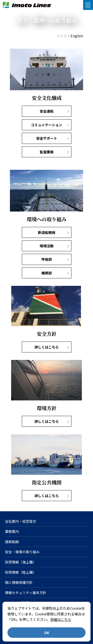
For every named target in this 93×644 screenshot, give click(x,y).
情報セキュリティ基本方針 (26, 593)
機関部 (47, 273)
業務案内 (12, 531)
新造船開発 (47, 232)
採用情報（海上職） (21, 562)
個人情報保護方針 (19, 582)
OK (47, 633)
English (77, 36)
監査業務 (47, 152)
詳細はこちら (61, 619)
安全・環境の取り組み (22, 552)
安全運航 (47, 111)
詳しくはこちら (47, 347)
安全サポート (47, 138)
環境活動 (47, 246)
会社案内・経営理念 (21, 521)
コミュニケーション (47, 125)
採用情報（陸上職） (21, 572)
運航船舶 (12, 542)
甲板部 (47, 259)
